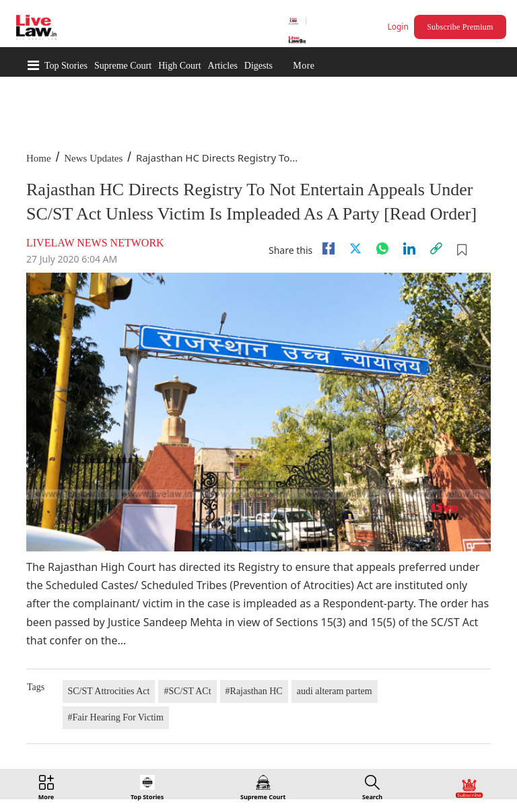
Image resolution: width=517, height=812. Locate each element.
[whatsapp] (382, 248)
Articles (223, 66)
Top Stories (66, 66)
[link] (436, 248)
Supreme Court (123, 66)
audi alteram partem (335, 691)
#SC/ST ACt (187, 691)
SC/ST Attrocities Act (109, 691)
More (304, 66)
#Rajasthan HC (254, 691)
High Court (179, 66)
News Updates (93, 158)
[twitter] (355, 248)
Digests (258, 66)
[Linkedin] (409, 248)
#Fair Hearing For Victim (116, 717)
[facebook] (329, 248)
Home (39, 158)
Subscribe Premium (460, 27)
